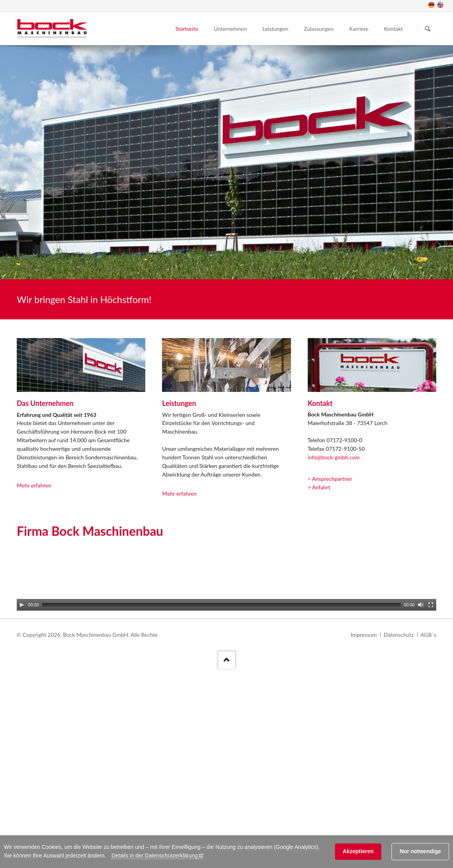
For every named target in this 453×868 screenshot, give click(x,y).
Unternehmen (230, 29)
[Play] (22, 605)
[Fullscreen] (431, 605)
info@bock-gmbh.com (334, 457)
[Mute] (421, 605)
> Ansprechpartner (330, 479)
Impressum (364, 635)
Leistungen (276, 29)
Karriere (359, 29)
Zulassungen (319, 29)
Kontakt (394, 29)
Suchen (428, 29)
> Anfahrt (319, 487)
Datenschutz (399, 635)
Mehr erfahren (34, 485)
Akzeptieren (358, 851)
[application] (226, 579)
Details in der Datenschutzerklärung (155, 856)
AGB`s (428, 635)
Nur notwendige (420, 851)
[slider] (221, 605)
